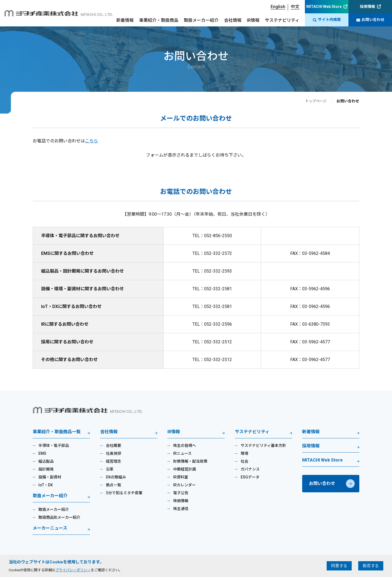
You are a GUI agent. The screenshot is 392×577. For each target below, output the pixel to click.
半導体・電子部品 (54, 445)
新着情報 (125, 20)
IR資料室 (181, 477)
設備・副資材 (50, 477)
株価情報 (181, 501)
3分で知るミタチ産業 (124, 493)
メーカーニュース (50, 528)
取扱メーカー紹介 (201, 20)
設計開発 (46, 469)
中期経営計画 (185, 469)
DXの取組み (116, 477)
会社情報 (233, 20)
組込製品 (46, 461)
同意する (339, 566)
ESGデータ (250, 477)
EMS (42, 453)
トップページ (315, 101)
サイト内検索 (327, 20)
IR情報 (253, 20)
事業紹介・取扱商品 (159, 20)
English (278, 7)
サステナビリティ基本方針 (263, 445)
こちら (91, 141)
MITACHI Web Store (324, 7)
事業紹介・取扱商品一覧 (57, 432)
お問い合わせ (370, 20)
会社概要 (114, 445)
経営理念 (114, 461)
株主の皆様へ (185, 445)
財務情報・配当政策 (190, 461)
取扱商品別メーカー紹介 (59, 517)
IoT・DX (46, 485)
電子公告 (181, 493)
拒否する (371, 566)
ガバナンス (250, 469)
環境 (244, 453)
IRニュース (182, 453)
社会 (244, 461)
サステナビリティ (282, 20)
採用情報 (367, 7)
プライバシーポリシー (73, 570)
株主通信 (181, 509)
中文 (295, 7)
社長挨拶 (114, 453)
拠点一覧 (114, 485)
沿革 (110, 469)
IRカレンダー (184, 485)
